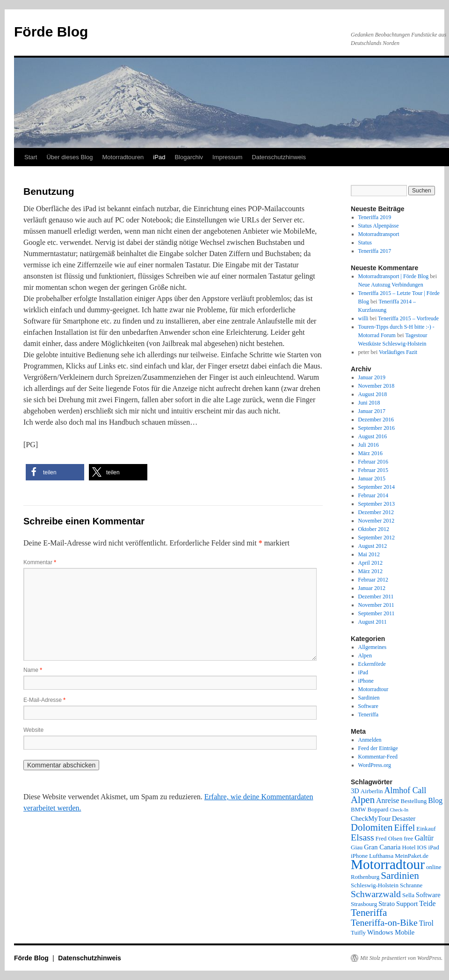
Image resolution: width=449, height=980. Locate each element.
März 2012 (370, 571)
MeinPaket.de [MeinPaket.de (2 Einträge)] (412, 856)
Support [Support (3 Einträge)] (407, 904)
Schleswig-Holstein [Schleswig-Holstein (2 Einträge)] (375, 885)
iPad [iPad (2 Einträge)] (434, 847)
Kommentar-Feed (378, 757)
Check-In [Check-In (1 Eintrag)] (399, 810)
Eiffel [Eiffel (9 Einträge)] (404, 827)
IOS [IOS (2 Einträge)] (422, 847)
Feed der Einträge (378, 748)
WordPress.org (375, 765)
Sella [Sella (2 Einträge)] (408, 895)
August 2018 (373, 394)
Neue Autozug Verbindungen (391, 285)
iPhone (366, 681)
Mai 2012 (369, 554)
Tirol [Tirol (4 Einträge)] (426, 923)
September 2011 (377, 613)
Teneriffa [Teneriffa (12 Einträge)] (369, 913)
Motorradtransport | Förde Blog (394, 276)
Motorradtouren (123, 157)
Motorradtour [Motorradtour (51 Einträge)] (388, 864)
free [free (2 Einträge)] (408, 838)
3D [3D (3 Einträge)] (355, 791)
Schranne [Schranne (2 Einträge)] (411, 885)
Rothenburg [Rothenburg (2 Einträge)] (365, 877)
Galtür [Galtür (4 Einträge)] (424, 838)
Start (31, 157)
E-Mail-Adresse (44, 700)
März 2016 (370, 453)
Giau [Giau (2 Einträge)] (357, 847)
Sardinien (369, 698)
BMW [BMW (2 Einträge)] (358, 809)
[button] (55, 472)
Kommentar (40, 562)
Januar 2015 (372, 479)
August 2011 (373, 622)
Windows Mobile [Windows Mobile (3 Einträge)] (391, 932)
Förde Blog (51, 32)
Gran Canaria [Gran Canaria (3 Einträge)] (382, 847)
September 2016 (377, 428)
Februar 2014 (373, 495)
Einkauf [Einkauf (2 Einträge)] (426, 829)
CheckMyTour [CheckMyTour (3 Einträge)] (371, 818)
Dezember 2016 (376, 420)
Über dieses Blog (69, 157)
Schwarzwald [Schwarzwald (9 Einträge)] (376, 894)
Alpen (365, 656)
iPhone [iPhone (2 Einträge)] (359, 856)
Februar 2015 (373, 470)
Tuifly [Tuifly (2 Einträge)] (358, 932)
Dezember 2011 (376, 597)
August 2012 (373, 546)
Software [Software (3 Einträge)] (428, 895)
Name (33, 670)
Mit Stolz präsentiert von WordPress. (401, 958)
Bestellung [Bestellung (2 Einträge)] (414, 801)
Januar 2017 (372, 411)
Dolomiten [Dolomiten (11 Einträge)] (372, 827)
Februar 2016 (373, 462)
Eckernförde (372, 664)
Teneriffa (369, 715)
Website (33, 730)
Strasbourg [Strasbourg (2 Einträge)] (364, 904)
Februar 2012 (373, 580)
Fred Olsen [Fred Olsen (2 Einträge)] (389, 838)
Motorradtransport (379, 234)
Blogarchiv (189, 157)
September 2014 (377, 487)
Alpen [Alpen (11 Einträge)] (363, 800)
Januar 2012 (372, 588)
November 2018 (377, 386)
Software (368, 706)
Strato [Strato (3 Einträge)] (387, 904)
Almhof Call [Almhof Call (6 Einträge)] (406, 790)
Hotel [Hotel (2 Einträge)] (409, 847)
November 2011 (376, 605)
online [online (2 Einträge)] (434, 867)
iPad (159, 157)
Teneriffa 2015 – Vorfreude (408, 318)
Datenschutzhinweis (279, 157)
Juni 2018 (369, 403)
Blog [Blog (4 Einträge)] (435, 800)
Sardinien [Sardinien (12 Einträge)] (400, 876)
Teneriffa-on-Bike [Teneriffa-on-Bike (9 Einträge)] (384, 922)
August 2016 (373, 436)
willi (363, 318)
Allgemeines (373, 647)
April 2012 (370, 563)
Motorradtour (373, 689)
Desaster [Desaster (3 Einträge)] (404, 818)
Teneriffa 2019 (375, 217)
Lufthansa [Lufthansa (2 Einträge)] (381, 856)
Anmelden (370, 740)
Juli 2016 (369, 445)
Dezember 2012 (376, 512)
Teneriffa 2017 (375, 251)
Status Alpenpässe (379, 226)
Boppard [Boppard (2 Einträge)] (378, 809)
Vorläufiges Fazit (398, 352)
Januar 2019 (372, 377)
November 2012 (377, 521)
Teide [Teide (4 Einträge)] (427, 903)
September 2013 (377, 504)
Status (365, 243)
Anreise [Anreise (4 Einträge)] (387, 800)
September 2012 (377, 538)
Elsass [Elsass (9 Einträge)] (362, 837)
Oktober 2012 (374, 529)
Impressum (227, 157)
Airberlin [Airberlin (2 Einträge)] (372, 791)
